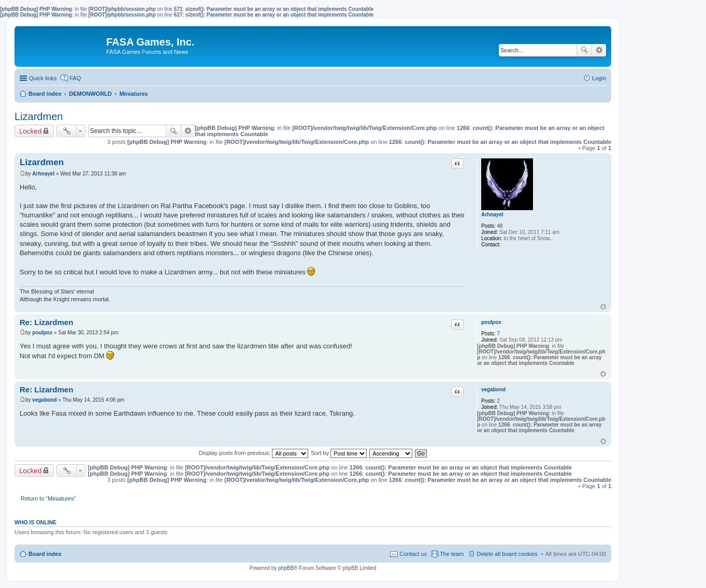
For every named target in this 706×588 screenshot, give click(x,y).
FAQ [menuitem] (75, 78)
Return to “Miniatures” (48, 498)
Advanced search (599, 50)
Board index (45, 554)
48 (500, 226)
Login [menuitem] (599, 78)
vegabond (493, 389)
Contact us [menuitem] (413, 554)
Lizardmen (39, 116)
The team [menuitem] (452, 554)
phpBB (286, 568)
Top (603, 307)
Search (584, 50)
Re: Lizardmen (46, 322)
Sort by (339, 453)
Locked (31, 131)
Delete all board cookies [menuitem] (507, 554)
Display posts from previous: (254, 453)
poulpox (491, 322)
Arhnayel (492, 215)
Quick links (43, 78)
